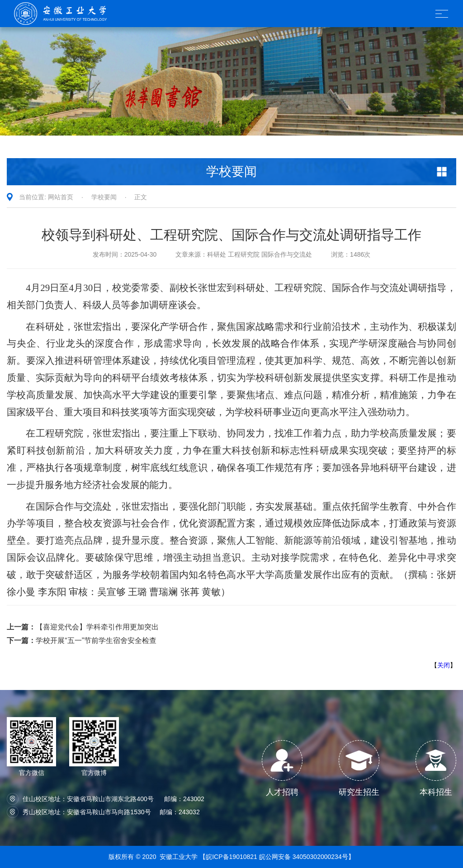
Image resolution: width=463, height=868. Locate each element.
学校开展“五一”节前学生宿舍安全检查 (82, 640)
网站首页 (61, 197)
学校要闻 (104, 197)
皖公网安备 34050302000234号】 (307, 857)
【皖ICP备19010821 (229, 857)
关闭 (444, 665)
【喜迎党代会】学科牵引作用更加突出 (83, 627)
